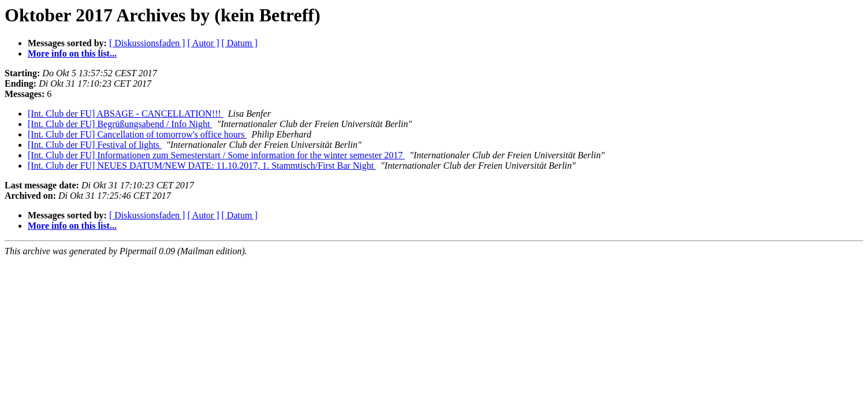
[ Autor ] (203, 43)
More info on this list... (72, 53)
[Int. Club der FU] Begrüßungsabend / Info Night (120, 124)
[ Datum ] (240, 43)
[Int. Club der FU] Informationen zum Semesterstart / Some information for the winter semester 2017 (216, 155)
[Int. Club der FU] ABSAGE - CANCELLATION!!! (126, 114)
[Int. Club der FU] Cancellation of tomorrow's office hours (137, 134)
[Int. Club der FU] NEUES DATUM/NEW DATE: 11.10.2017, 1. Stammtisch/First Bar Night (202, 166)
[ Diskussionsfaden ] (147, 43)
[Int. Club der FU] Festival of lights (95, 145)
